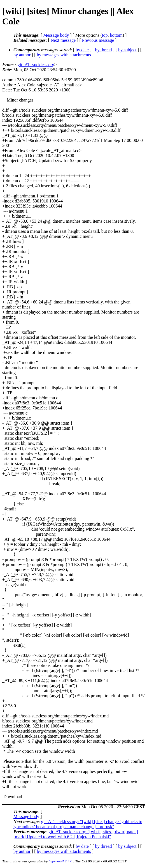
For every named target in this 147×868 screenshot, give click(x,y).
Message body (56, 35)
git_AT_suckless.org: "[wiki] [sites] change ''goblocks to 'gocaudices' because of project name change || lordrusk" (78, 824)
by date (82, 50)
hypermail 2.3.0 (60, 861)
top (105, 35)
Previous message (98, 40)
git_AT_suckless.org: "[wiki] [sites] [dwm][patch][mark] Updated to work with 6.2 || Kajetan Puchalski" (76, 834)
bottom (116, 35)
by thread (104, 50)
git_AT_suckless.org (36, 65)
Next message (63, 40)
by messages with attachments (64, 55)
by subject (127, 50)
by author (22, 55)
